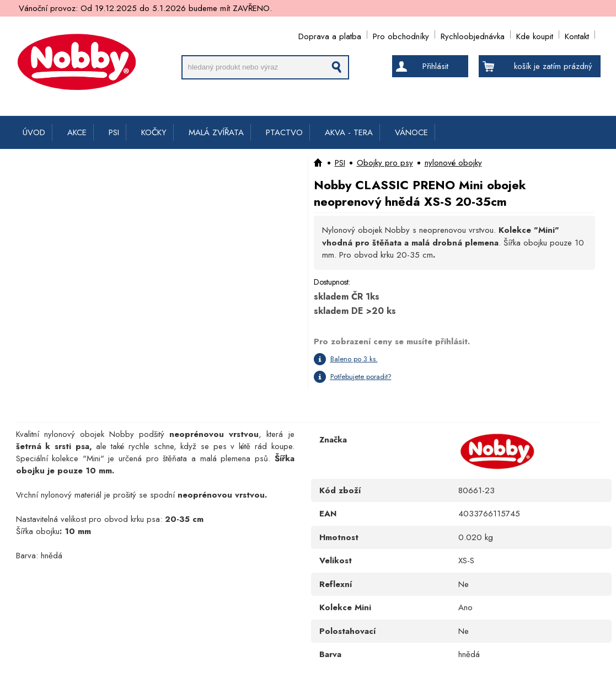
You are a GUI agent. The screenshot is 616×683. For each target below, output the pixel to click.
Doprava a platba (330, 34)
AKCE (77, 132)
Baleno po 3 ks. (354, 359)
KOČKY (154, 132)
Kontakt (577, 34)
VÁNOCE (411, 132)
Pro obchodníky (401, 34)
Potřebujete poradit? (361, 377)
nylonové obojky (453, 163)
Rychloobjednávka (473, 34)
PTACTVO (284, 132)
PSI (114, 132)
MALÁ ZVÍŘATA (216, 132)
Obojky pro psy (385, 163)
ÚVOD (34, 132)
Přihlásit (435, 66)
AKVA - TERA (349, 132)
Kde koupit (535, 34)
